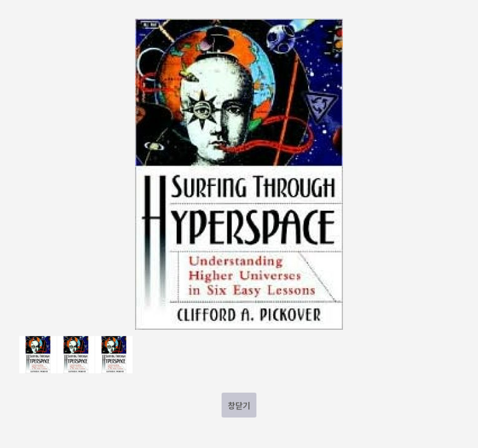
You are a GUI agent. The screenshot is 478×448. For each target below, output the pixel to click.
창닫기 (239, 405)
